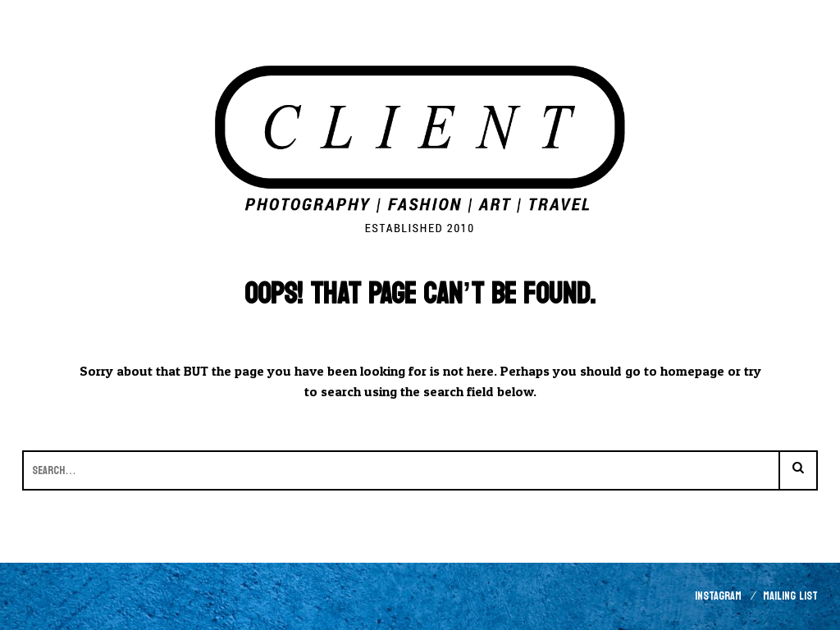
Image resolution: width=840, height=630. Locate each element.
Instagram (718, 596)
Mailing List (790, 596)
